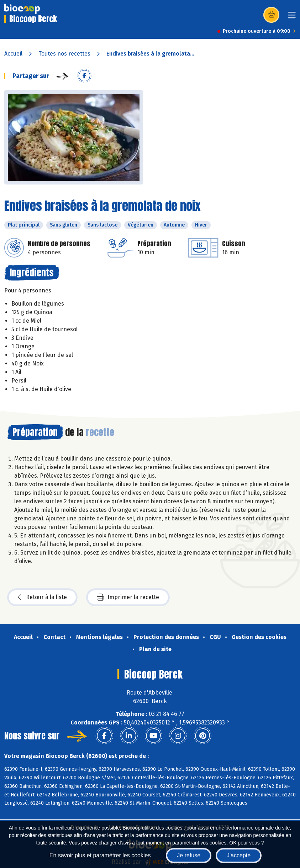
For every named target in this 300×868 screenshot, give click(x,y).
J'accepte (239, 855)
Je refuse (189, 855)
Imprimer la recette (128, 597)
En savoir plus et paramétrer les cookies (100, 855)
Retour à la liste (42, 597)
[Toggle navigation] (292, 17)
